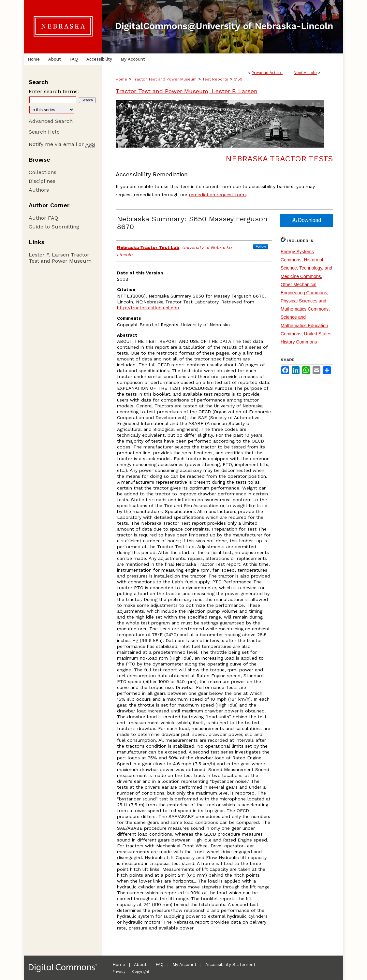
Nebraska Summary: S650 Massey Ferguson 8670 (192, 223)
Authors (39, 190)
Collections (43, 172)
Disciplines (42, 181)
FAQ (160, 965)
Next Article (305, 73)
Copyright (141, 972)
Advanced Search (51, 121)
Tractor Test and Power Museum (165, 79)
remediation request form (217, 195)
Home (121, 79)
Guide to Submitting (54, 227)
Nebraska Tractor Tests (279, 159)
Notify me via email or (62, 144)
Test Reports (215, 79)
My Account (184, 965)
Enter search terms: (54, 91)
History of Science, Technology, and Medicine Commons (306, 268)
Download (307, 220)
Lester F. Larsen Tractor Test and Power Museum (60, 258)
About (140, 965)
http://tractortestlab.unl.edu (148, 308)
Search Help (44, 132)
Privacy (119, 972)
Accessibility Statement (230, 965)
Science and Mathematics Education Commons (304, 325)
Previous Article (267, 73)
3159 (238, 79)
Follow (261, 246)
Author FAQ (43, 218)
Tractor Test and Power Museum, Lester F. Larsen (187, 91)
